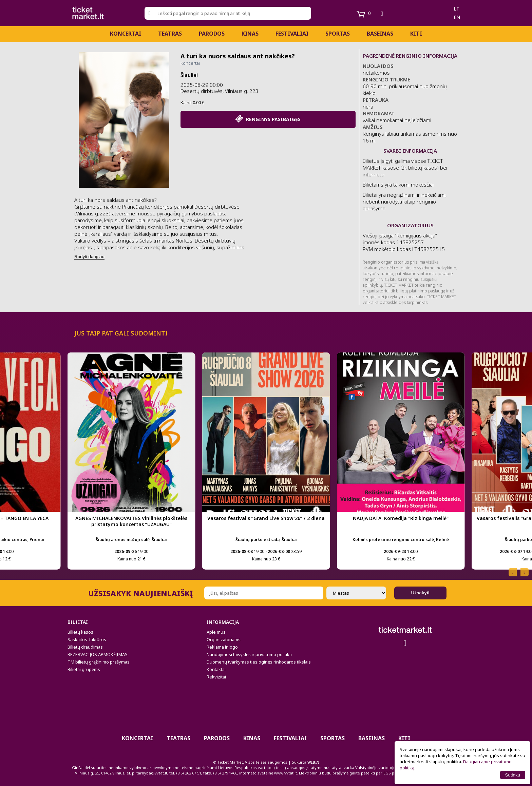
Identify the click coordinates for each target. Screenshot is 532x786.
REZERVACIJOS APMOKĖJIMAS (98, 654)
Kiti (416, 34)
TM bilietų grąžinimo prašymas (99, 662)
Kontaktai (216, 669)
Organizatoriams (224, 639)
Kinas (250, 34)
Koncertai (126, 34)
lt (457, 9)
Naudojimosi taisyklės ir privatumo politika (249, 654)
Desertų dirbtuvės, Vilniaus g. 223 (220, 91)
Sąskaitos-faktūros (87, 639)
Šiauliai (189, 75)
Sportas (338, 34)
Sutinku (513, 775)
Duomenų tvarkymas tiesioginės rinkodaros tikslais (259, 662)
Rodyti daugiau (89, 257)
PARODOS (212, 34)
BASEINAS (380, 34)
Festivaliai (292, 34)
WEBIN (313, 762)
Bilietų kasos (80, 632)
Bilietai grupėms (84, 669)
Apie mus (216, 632)
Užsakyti (420, 593)
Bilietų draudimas (85, 647)
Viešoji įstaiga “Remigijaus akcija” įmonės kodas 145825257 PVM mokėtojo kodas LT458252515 (404, 242)
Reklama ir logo (222, 647)
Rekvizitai (216, 677)
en (457, 17)
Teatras (170, 34)
